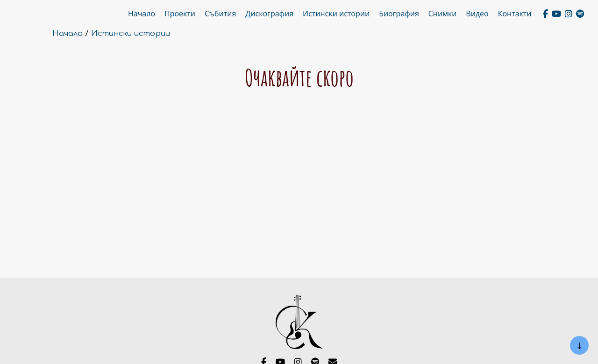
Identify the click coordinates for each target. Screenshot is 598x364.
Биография (399, 14)
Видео (477, 14)
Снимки (443, 14)
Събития (220, 14)
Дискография (269, 14)
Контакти (515, 14)
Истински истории (336, 14)
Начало (142, 14)
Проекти (180, 14)
